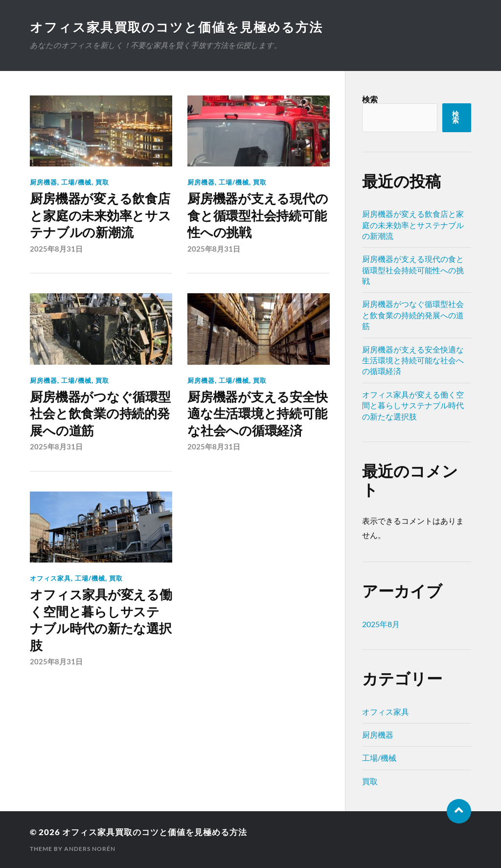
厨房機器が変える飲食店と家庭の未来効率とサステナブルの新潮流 (100, 216)
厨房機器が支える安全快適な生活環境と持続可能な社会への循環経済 (257, 414)
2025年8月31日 (56, 249)
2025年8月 (381, 624)
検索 (370, 99)
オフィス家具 (50, 578)
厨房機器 (44, 182)
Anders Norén (90, 849)
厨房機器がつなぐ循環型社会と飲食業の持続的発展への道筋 (100, 414)
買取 (102, 182)
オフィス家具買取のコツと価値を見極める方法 (176, 27)
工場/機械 (76, 182)
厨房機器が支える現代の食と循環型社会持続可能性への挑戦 (258, 216)
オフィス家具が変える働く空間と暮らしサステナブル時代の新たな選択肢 (101, 620)
